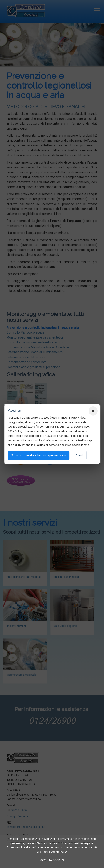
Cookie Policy (59, 852)
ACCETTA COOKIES (52, 860)
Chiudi (79, 455)
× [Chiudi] (93, 411)
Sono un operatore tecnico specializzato (39, 455)
